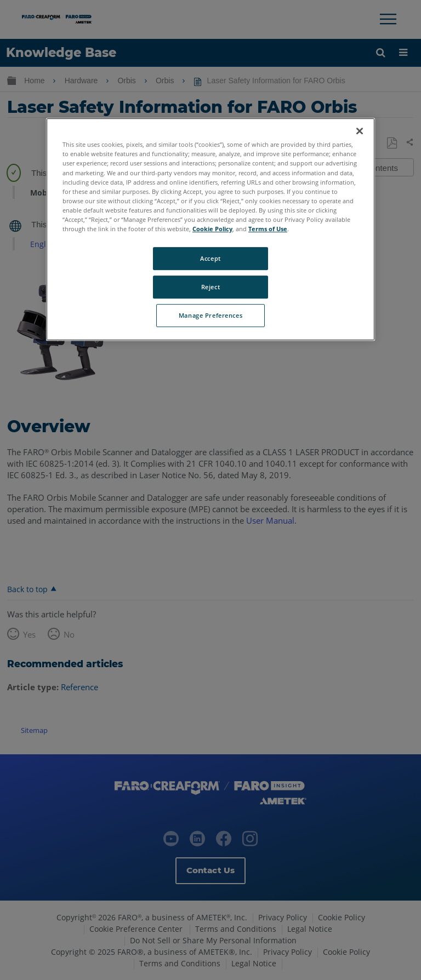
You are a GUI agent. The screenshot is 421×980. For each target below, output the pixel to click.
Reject (210, 287)
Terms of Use (268, 229)
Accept (210, 258)
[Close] (360, 131)
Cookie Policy (212, 229)
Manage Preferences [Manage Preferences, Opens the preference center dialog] (210, 315)
